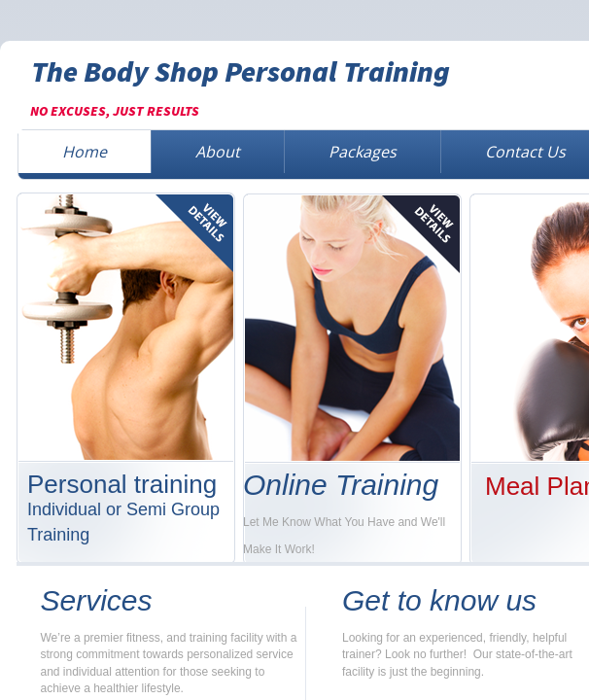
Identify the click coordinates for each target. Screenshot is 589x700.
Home (85, 152)
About (218, 152)
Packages (363, 152)
